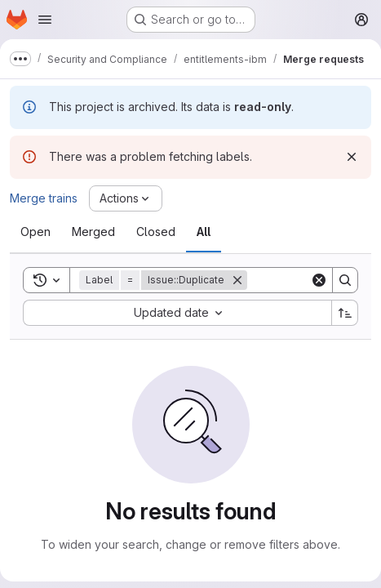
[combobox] (177, 313)
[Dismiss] (352, 157)
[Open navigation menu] (45, 20)
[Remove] (237, 280)
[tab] (35, 232)
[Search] (345, 280)
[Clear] (319, 280)
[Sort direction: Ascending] (345, 313)
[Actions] (126, 198)
